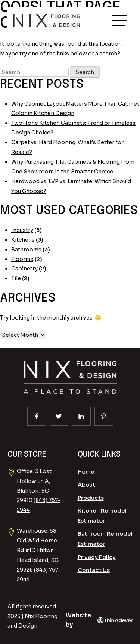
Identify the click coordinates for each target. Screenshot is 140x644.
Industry (22, 230)
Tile (16, 278)
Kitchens (23, 240)
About (86, 485)
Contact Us (94, 570)
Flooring (22, 259)
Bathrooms (26, 250)
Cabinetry (24, 269)
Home (86, 471)
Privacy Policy (97, 557)
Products (91, 498)
